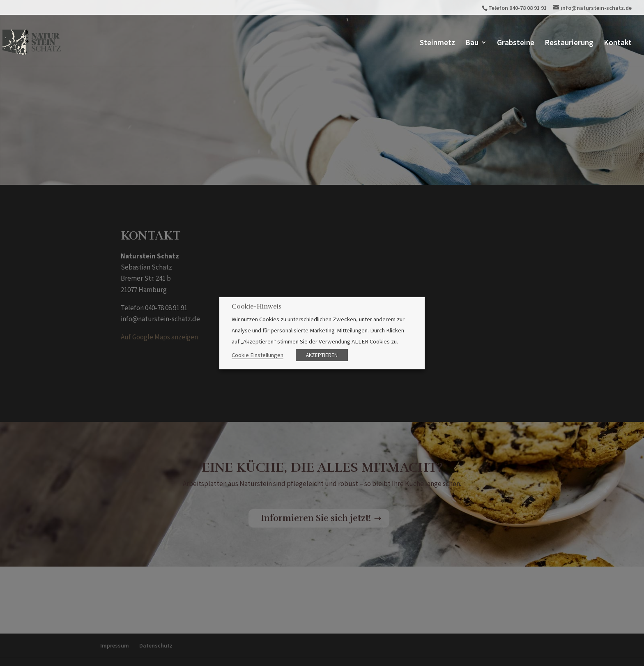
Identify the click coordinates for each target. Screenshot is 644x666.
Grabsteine (516, 43)
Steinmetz (437, 43)
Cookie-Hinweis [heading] (256, 306)
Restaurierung (569, 43)
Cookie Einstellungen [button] (258, 355)
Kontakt (618, 43)
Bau (472, 43)
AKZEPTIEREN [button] (322, 355)
